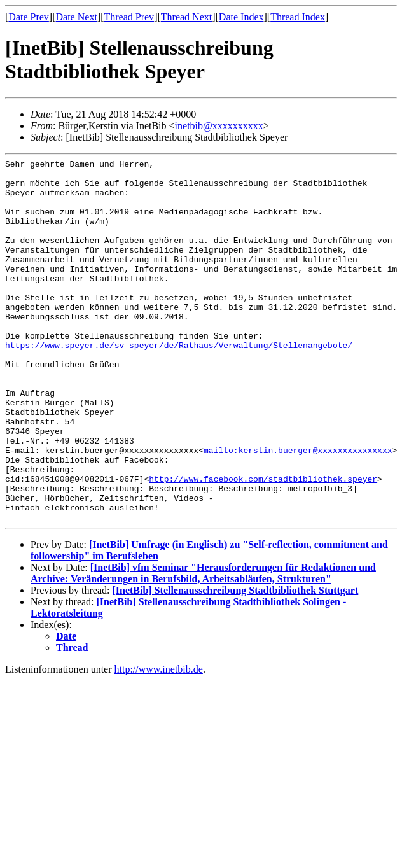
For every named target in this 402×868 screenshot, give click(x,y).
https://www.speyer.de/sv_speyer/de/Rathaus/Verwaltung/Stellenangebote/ (179, 383)
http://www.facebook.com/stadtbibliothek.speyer (263, 543)
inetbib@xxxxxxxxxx (219, 126)
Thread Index (298, 17)
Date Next (77, 17)
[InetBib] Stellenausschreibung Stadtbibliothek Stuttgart (235, 663)
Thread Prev (129, 17)
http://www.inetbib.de (159, 742)
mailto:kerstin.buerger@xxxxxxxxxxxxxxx (298, 509)
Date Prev (29, 17)
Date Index (241, 17)
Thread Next (186, 17)
